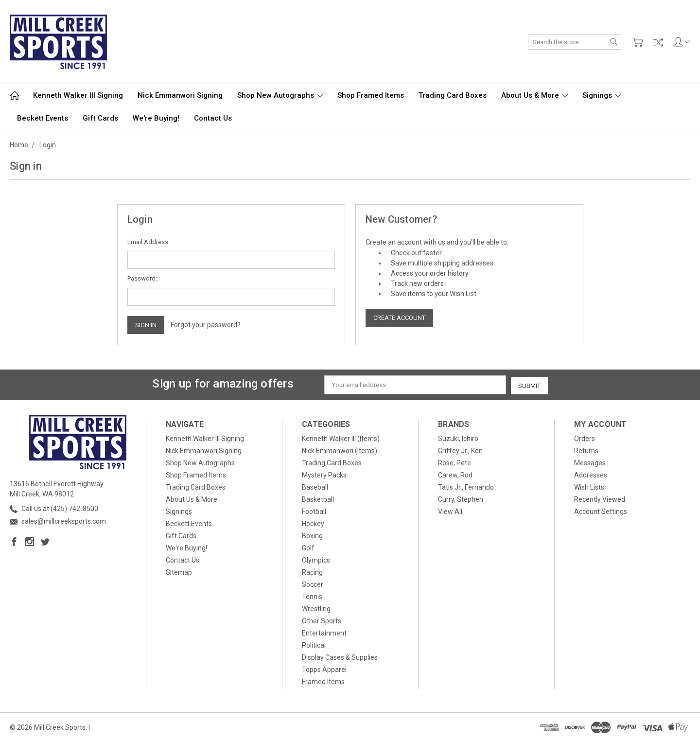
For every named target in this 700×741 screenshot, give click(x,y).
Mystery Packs (324, 474)
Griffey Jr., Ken (460, 450)
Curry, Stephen (461, 498)
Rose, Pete (455, 462)
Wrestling (316, 608)
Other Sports (322, 620)
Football (314, 511)
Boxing (312, 535)
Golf (308, 547)
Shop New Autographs (280, 95)
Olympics (316, 559)
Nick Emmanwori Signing (180, 95)
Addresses (591, 474)
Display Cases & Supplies (340, 656)
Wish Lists (589, 486)
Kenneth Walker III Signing (78, 95)
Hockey (313, 523)
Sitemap (179, 571)
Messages (590, 462)
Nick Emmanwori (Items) (340, 450)
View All (450, 511)
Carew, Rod (455, 474)
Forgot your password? (206, 325)
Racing (312, 571)
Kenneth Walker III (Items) (341, 438)
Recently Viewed (600, 498)
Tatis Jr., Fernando (466, 486)
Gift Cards (100, 118)
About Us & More (534, 95)
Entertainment (324, 632)
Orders (585, 438)
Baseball (315, 486)
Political (314, 644)
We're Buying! (156, 118)
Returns (586, 450)
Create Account (399, 318)
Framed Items (323, 681)
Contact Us (213, 118)
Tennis (312, 596)
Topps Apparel (324, 669)
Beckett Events (43, 118)
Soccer (313, 583)
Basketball (318, 498)
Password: (142, 278)
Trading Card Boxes (453, 95)
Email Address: (149, 242)
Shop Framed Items (371, 95)
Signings (602, 95)
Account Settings (601, 511)
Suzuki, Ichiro (458, 438)
